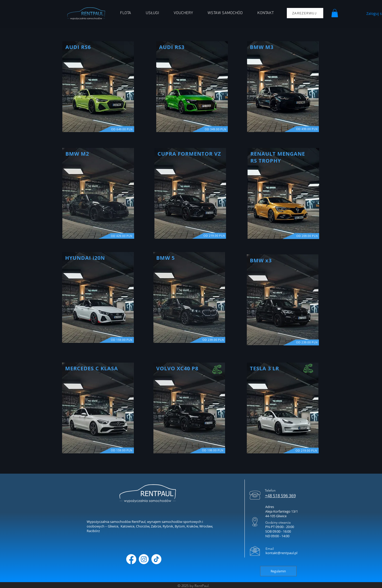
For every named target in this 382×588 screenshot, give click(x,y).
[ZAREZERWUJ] (305, 13)
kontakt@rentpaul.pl (281, 553)
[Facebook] (131, 559)
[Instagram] (144, 559)
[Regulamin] (278, 571)
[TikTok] (156, 559)
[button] (335, 13)
